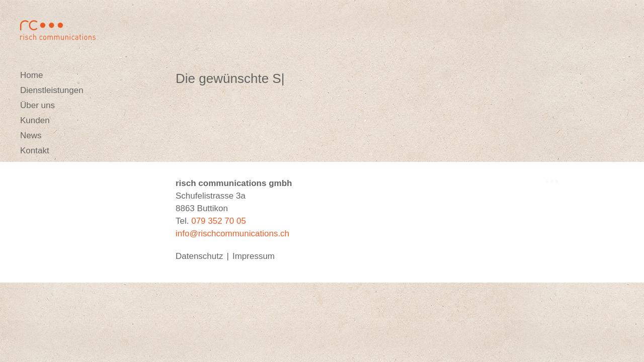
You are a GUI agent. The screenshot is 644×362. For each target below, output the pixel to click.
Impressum (254, 256)
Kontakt (35, 151)
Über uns (37, 105)
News (31, 135)
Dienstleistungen (52, 90)
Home (31, 75)
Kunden (35, 120)
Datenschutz (199, 256)
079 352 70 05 (219, 221)
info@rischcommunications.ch (232, 234)
